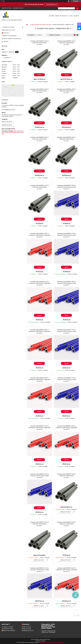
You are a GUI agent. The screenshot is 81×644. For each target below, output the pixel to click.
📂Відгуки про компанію (9, 36)
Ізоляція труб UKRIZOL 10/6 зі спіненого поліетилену (39, 42)
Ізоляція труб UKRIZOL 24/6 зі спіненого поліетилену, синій (39, 569)
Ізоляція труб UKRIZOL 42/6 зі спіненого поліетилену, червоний (39, 427)
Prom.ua (48, 639)
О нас (71, 16)
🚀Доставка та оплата (8, 30)
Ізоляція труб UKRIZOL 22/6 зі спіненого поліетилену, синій (66, 234)
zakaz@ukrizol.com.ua (9, 110)
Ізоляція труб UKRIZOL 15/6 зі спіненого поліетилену (66, 42)
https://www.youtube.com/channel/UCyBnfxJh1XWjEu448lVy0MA (13, 132)
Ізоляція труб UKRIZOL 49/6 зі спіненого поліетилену (39, 523)
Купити (39, 75)
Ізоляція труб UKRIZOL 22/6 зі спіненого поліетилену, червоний (39, 282)
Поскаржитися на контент (45, 642)
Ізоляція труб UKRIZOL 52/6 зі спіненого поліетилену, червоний (66, 427)
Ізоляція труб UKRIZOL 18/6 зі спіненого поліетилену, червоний (39, 234)
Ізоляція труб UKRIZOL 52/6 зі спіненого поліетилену (66, 523)
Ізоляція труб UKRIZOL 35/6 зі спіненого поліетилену (66, 138)
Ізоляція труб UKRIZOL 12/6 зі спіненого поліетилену (66, 475)
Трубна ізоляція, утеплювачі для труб (41, 25)
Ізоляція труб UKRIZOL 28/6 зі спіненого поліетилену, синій (66, 282)
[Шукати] (77, 8)
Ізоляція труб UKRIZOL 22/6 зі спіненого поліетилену (66, 90)
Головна (52, 16)
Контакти (76, 16)
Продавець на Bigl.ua (40, 641)
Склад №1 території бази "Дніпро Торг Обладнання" (48, 632)
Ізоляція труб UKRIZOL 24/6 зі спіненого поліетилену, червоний (66, 569)
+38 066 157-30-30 (26, 629)
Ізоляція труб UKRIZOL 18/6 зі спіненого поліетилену (39, 90)
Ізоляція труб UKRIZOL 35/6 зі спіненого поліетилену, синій (66, 331)
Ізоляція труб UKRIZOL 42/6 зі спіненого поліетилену (39, 186)
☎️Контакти (5, 33)
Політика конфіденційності (58, 642)
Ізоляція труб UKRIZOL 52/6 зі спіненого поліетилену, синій (39, 475)
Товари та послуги (61, 16)
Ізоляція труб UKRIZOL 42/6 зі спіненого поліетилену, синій (66, 379)
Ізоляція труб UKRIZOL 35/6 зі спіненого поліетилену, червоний (39, 379)
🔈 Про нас (5, 41)
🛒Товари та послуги (8, 27)
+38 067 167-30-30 (26, 627)
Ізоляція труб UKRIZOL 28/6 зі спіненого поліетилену (39, 138)
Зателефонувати (51, 4)
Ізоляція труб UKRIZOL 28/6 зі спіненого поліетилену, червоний (39, 331)
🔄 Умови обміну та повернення (11, 39)
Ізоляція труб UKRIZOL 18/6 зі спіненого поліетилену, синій (66, 186)
